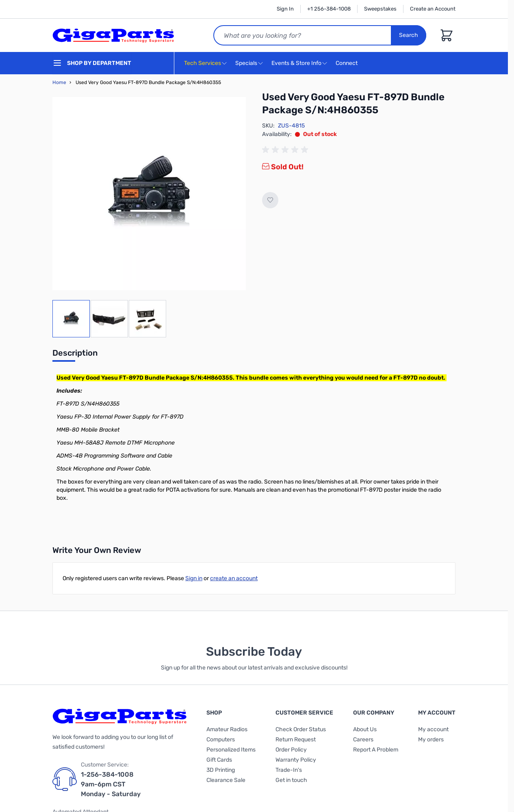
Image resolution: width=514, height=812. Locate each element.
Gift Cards (219, 760)
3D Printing (221, 770)
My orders (431, 740)
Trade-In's (289, 770)
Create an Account (433, 9)
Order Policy (291, 750)
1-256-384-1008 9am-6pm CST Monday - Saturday (111, 784)
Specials (246, 63)
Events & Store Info (296, 63)
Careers (363, 740)
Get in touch (291, 780)
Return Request (296, 740)
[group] (286, 150)
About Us (365, 729)
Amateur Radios (227, 729)
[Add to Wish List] (270, 200)
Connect (348, 64)
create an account (234, 578)
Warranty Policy (296, 760)
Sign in (194, 578)
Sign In (285, 9)
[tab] (75, 355)
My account (433, 729)
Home (59, 82)
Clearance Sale (226, 780)
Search (409, 35)
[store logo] (113, 35)
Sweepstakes (380, 9)
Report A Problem (376, 750)
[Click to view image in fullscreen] (149, 194)
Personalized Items (231, 750)
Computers (221, 740)
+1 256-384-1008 (329, 9)
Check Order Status (301, 729)
